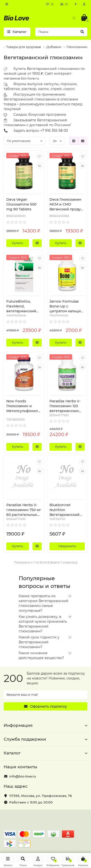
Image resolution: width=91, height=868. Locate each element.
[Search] (61, 32)
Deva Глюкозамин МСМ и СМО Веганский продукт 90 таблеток (67, 204)
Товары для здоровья (24, 47)
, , (41, 796)
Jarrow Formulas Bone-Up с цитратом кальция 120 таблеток (66, 306)
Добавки (54, 47)
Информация (45, 725)
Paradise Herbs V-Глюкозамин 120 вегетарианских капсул (65, 406)
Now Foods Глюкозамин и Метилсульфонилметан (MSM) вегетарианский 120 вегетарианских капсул (23, 406)
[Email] (45, 694)
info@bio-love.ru (23, 776)
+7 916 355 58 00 (54, 131)
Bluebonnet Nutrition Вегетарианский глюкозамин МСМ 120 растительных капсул (66, 510)
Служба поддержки (45, 739)
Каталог (45, 753)
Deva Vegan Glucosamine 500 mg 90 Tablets (21, 204)
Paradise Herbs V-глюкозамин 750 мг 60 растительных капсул (24, 510)
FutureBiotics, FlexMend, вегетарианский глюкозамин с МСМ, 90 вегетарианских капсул (21, 306)
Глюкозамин (77, 47)
